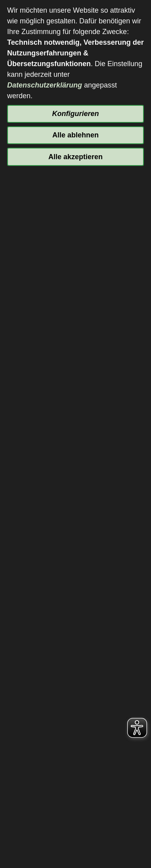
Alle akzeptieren (75, 157)
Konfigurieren (75, 114)
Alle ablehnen (75, 135)
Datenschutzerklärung (45, 85)
